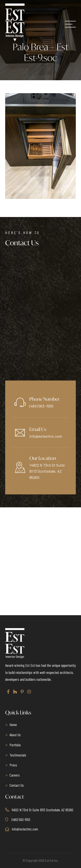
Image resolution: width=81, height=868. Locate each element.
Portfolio (15, 745)
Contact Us (17, 785)
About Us (15, 735)
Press (13, 765)
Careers (15, 775)
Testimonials (18, 755)
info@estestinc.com (46, 436)
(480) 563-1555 (41, 406)
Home (13, 725)
